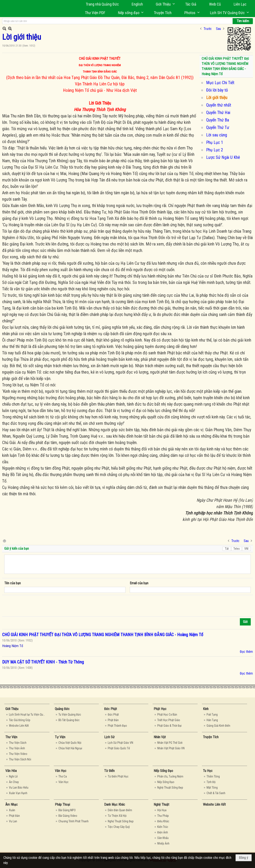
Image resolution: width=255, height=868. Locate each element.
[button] (164, 4)
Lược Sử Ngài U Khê (223, 157)
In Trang (4, 541)
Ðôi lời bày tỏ (217, 90)
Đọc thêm (246, 652)
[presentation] (37, 606)
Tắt (227, 549)
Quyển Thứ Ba (218, 120)
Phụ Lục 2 (215, 150)
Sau (218, 29)
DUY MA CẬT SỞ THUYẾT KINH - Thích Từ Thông (43, 662)
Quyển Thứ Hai (218, 113)
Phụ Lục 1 (215, 142)
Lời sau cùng (217, 135)
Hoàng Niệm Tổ (13, 646)
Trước (208, 29)
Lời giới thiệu (217, 98)
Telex (237, 549)
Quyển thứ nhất (219, 105)
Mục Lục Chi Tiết (220, 83)
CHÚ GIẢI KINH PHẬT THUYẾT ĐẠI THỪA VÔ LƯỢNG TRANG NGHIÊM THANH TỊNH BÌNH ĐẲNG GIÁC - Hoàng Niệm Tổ (103, 635)
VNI (246, 549)
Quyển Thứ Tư (218, 127)
